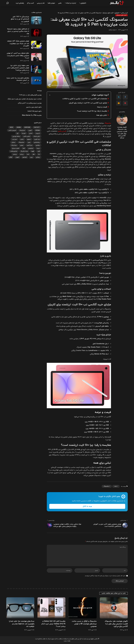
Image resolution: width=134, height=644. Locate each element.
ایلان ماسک (37, 136)
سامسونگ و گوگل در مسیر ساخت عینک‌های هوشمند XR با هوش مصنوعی (84, 624)
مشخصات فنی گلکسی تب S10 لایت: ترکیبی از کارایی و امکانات (84, 99)
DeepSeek (27, 127)
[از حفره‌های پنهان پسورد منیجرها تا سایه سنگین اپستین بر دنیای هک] (36, 33)
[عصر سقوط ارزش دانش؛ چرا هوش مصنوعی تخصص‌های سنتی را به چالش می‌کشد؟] (36, 69)
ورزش (22, 154)
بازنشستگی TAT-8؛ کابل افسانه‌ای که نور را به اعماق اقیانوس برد (20, 19)
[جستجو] (8, 3)
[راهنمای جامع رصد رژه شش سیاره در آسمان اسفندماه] (36, 80)
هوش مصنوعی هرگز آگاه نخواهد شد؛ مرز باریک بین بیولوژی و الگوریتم (18, 43)
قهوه (33, 151)
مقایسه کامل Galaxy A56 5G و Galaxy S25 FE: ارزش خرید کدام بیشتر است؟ (53, 624)
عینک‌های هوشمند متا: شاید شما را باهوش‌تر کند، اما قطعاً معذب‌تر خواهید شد (21, 624)
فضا (24, 148)
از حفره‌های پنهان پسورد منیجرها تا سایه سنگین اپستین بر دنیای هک (18, 31)
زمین (29, 142)
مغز (34, 154)
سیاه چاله (14, 145)
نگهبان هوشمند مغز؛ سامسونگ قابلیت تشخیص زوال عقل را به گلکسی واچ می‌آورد (122, 132)
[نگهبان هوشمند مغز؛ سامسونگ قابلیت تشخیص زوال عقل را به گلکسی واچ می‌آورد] (122, 120)
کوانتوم (25, 157)
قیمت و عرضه (102, 107)
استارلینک (22, 130)
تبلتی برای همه (101, 115)
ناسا (28, 154)
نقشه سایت (67, 641)
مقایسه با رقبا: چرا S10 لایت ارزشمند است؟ (92, 111)
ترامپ (22, 139)
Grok (11, 127)
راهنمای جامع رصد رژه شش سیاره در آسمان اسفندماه (20, 79)
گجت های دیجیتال (122, 15)
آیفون (30, 130)
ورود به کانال (87, 506)
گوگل (11, 157)
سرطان (13, 142)
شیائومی (31, 148)
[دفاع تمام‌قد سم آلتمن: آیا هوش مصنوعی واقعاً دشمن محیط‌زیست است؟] (36, 57)
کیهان (17, 157)
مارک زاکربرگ (24, 151)
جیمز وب (14, 139)
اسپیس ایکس (12, 130)
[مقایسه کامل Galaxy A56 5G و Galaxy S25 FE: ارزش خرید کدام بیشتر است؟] (52, 608)
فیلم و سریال (16, 148)
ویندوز (15, 154)
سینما (38, 148)
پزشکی (38, 157)
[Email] (119, 103)
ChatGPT (37, 127)
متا (39, 154)
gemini (19, 127)
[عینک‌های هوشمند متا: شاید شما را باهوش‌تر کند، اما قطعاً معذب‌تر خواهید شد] (20, 608)
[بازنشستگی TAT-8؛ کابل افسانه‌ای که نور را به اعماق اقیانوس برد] (36, 20)
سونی (22, 145)
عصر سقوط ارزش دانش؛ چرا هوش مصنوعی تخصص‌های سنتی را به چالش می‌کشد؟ (19, 68)
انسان (31, 133)
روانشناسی (37, 142)
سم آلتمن (30, 145)
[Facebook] (125, 97)
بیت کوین (37, 139)
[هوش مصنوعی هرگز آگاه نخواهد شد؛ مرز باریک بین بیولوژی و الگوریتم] (36, 45)
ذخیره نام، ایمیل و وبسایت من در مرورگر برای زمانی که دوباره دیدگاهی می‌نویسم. (105, 576)
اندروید (38, 133)
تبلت (116, 486)
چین (31, 157)
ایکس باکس (27, 136)
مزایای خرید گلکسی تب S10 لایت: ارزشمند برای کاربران (88, 103)
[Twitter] (119, 97)
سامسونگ (106, 486)
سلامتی (38, 145)
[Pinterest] (125, 103)
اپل (18, 133)
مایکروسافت (14, 151)
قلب (39, 151)
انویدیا (24, 133)
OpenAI (38, 130)
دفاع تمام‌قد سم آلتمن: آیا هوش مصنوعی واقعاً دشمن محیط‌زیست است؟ (20, 56)
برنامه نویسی (16, 136)
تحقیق (29, 139)
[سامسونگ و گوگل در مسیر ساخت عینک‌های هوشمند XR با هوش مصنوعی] (83, 608)
